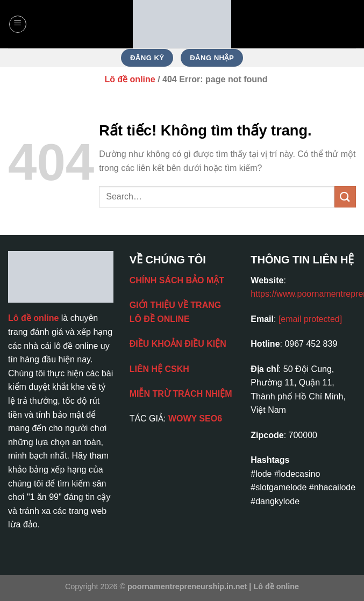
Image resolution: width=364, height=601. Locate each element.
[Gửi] (345, 196)
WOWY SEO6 (195, 418)
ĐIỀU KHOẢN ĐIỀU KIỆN (178, 344)
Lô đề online (130, 79)
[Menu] (18, 24)
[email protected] (310, 319)
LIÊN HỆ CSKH (159, 369)
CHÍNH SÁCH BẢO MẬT (177, 280)
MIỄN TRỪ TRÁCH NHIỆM (181, 394)
